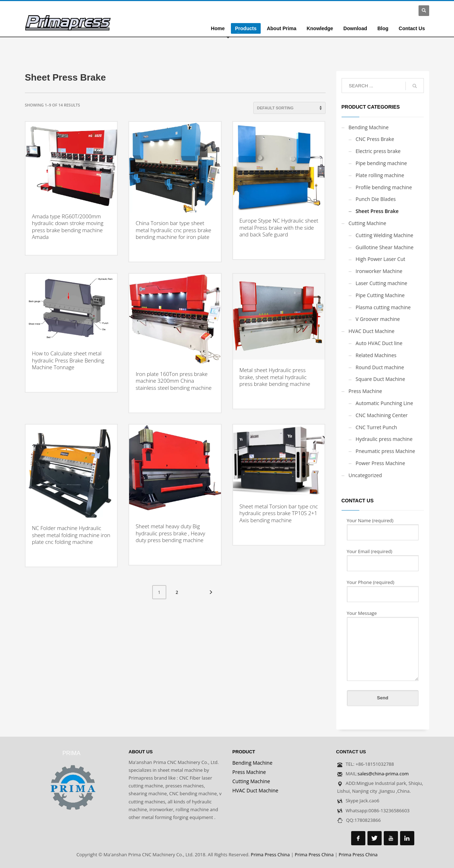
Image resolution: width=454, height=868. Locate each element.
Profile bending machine (384, 187)
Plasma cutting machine (383, 307)
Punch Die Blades (376, 199)
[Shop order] (289, 108)
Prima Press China (270, 855)
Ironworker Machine (379, 271)
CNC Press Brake (375, 139)
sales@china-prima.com (383, 774)
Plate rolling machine (380, 175)
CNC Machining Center (382, 415)
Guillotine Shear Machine (385, 247)
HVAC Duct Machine (372, 331)
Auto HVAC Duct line (379, 343)
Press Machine (366, 391)
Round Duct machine (380, 367)
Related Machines (376, 355)
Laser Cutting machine (382, 283)
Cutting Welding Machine (385, 235)
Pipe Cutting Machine (380, 295)
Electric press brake (378, 151)
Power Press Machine (381, 463)
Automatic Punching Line (384, 403)
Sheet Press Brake (377, 211)
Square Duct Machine (381, 379)
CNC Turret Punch (377, 427)
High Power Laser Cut (381, 259)
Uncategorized (365, 475)
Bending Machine (369, 127)
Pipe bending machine (381, 163)
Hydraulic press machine (384, 439)
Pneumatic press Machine (386, 451)
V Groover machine (378, 319)
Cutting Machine (367, 223)
